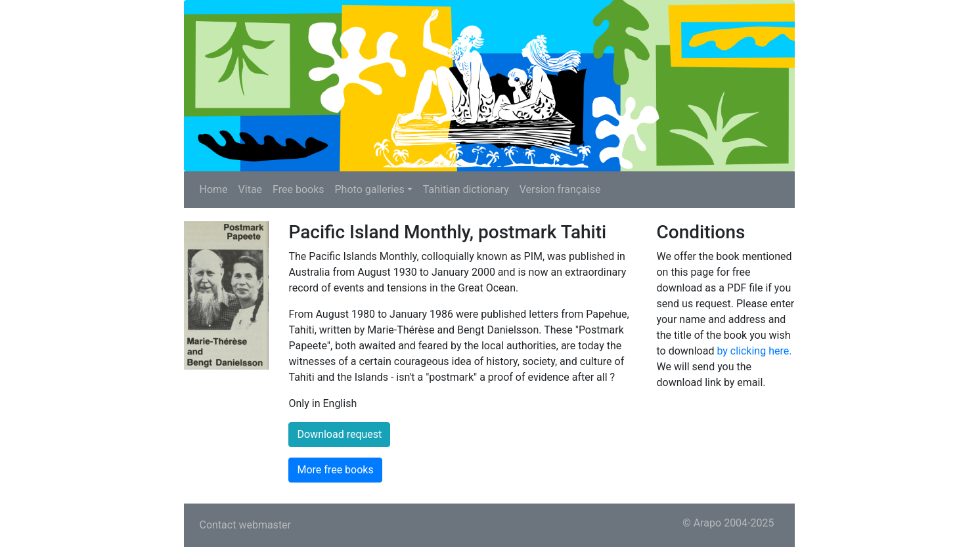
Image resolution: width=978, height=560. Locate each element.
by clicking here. (754, 351)
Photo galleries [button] (370, 189)
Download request (339, 434)
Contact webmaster (246, 525)
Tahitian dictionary (466, 189)
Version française (560, 189)
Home (214, 189)
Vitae (251, 189)
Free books (298, 189)
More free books (335, 470)
